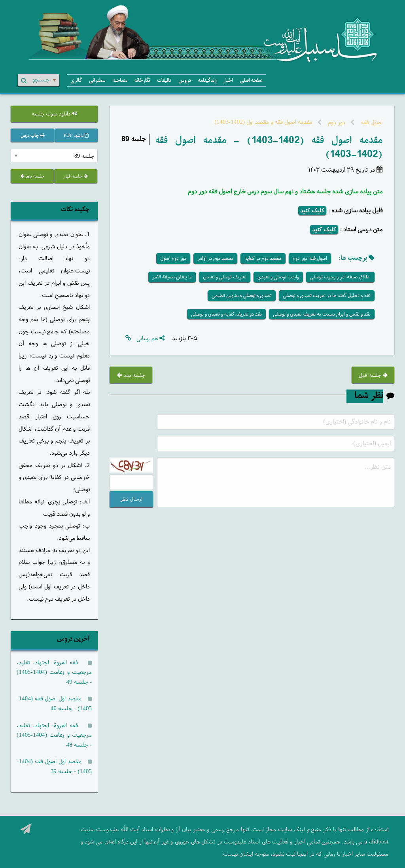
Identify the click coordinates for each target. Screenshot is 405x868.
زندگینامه (207, 80)
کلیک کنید (312, 211)
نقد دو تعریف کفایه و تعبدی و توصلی (226, 314)
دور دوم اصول (173, 258)
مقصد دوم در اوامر (215, 258)
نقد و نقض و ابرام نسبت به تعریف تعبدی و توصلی (322, 314)
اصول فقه (371, 122)
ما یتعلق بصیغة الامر (172, 277)
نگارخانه (142, 80)
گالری (76, 80)
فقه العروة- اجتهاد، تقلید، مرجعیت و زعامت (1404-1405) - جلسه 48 (54, 735)
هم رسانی (150, 338)
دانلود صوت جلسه (54, 114)
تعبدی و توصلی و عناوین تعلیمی (242, 295)
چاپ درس (32, 135)
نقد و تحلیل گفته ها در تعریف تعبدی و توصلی (327, 295)
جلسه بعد (131, 375)
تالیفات (164, 80)
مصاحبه (120, 80)
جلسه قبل (373, 375)
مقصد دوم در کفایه (263, 258)
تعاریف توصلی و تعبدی (225, 277)
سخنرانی (97, 80)
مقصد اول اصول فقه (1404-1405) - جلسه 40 (54, 703)
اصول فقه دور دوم (310, 258)
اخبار (228, 80)
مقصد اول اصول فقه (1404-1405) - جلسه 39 (54, 766)
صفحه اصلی (251, 80)
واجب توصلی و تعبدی (278, 277)
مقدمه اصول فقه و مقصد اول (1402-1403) (263, 122)
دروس (185, 80)
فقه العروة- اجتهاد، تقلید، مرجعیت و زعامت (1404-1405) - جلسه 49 (54, 672)
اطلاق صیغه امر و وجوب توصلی (340, 277)
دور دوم (336, 122)
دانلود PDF (76, 135)
